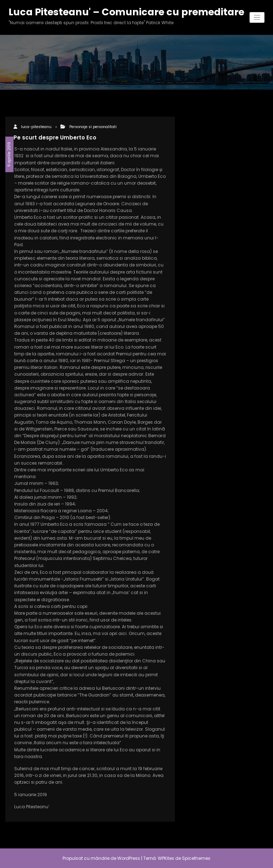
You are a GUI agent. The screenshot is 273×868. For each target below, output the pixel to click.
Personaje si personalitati (93, 127)
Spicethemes (196, 858)
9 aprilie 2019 (9, 154)
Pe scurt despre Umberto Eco (55, 137)
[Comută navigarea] (257, 18)
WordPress (129, 858)
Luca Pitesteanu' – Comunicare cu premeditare (126, 12)
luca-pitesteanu (36, 127)
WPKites (167, 858)
